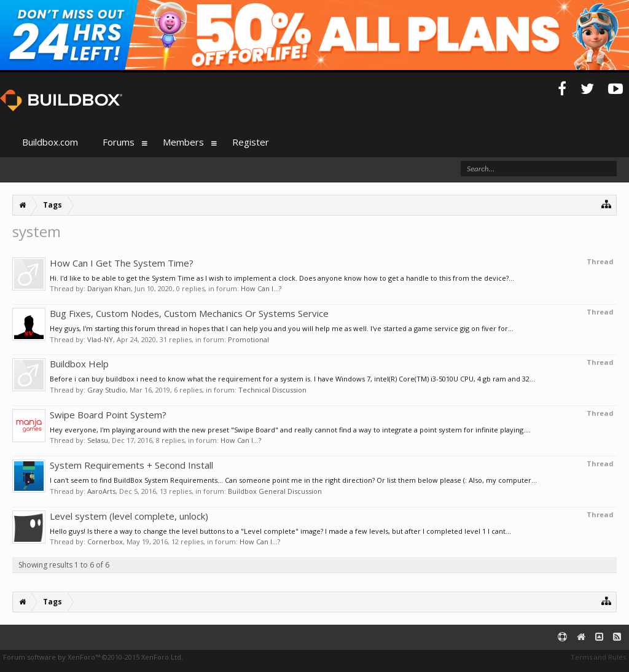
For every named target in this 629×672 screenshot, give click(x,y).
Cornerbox (105, 541)
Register (251, 142)
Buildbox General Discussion (275, 491)
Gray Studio (107, 390)
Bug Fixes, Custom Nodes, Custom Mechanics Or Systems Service (189, 313)
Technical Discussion (272, 390)
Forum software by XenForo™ (93, 657)
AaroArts (101, 491)
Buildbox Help (79, 364)
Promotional (248, 339)
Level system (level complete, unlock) (129, 516)
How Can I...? (261, 288)
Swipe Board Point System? (108, 415)
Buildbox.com (50, 142)
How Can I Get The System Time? (122, 263)
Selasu (98, 440)
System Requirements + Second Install (131, 465)
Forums (119, 142)
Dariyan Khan (109, 288)
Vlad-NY (100, 339)
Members (183, 142)
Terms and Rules (598, 657)
